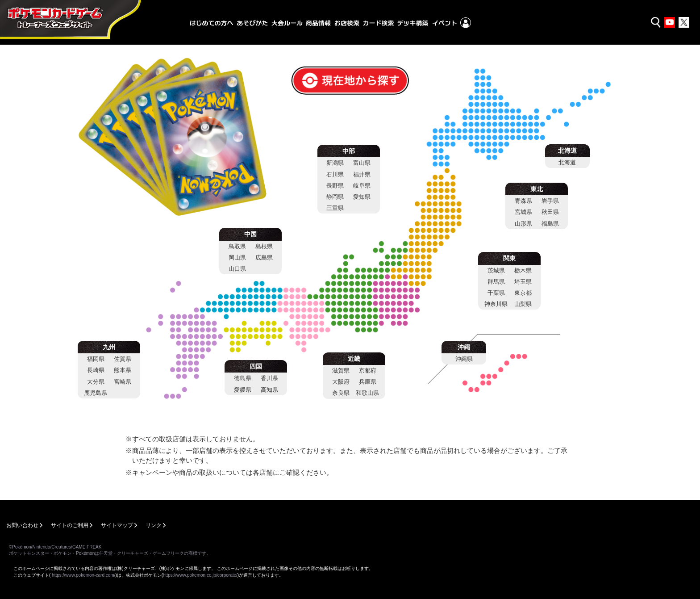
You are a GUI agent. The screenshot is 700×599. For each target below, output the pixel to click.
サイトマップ (117, 525)
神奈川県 (496, 304)
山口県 (237, 269)
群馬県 (496, 282)
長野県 (335, 186)
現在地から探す (319, 71)
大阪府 (341, 382)
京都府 (368, 371)
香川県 (269, 378)
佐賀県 (123, 359)
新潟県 (335, 163)
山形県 (523, 224)
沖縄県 (464, 359)
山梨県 (523, 304)
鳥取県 (237, 246)
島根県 (264, 246)
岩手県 (550, 201)
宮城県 (523, 212)
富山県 (362, 163)
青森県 (523, 201)
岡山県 (237, 258)
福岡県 (96, 359)
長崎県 (96, 370)
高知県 (269, 390)
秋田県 (550, 212)
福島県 (550, 224)
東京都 (523, 293)
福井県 (362, 174)
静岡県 (335, 197)
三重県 (335, 208)
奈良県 (341, 393)
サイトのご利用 (70, 525)
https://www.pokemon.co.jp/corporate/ (200, 575)
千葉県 (496, 293)
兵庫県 (368, 382)
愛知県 (362, 197)
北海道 (567, 162)
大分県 (96, 382)
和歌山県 (367, 393)
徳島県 (243, 378)
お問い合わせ (22, 525)
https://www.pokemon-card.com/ (83, 575)
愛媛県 (243, 390)
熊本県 (123, 370)
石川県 (335, 174)
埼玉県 (523, 282)
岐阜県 (362, 186)
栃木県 (523, 270)
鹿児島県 (96, 393)
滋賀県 (341, 371)
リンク (154, 525)
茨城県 (496, 270)
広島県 (264, 258)
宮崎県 (123, 382)
